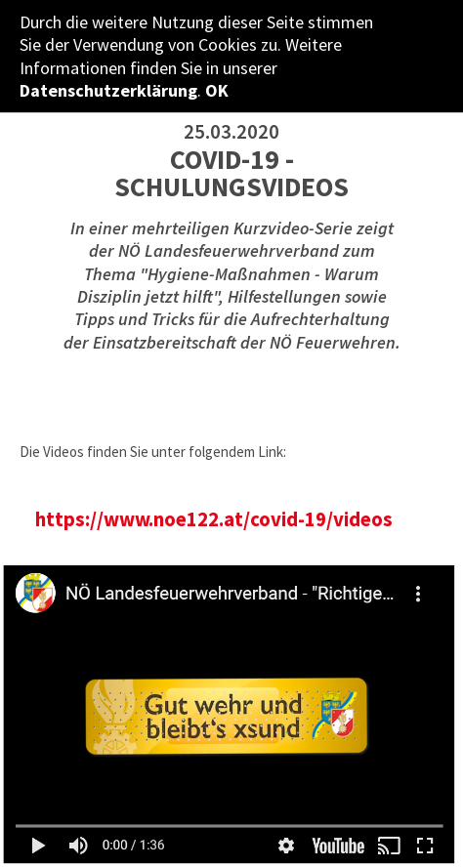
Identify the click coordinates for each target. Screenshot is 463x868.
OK (217, 90)
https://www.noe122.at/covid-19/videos (214, 519)
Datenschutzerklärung (108, 90)
